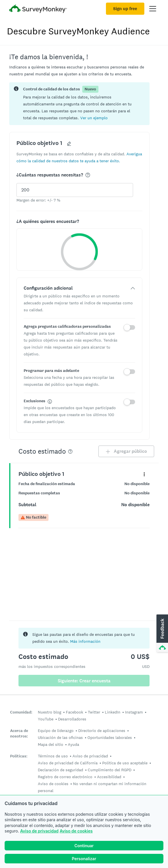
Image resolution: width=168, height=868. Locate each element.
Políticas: (19, 756)
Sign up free (125, 9)
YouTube (46, 719)
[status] (79, 104)
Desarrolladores (72, 719)
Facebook (74, 712)
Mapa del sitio (51, 744)
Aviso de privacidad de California (68, 763)
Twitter (94, 712)
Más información (85, 641)
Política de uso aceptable (125, 763)
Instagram (134, 712)
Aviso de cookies (76, 831)
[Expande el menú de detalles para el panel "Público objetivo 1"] (144, 474)
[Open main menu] (153, 9)
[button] (94, 118)
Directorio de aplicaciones (102, 731)
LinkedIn (113, 712)
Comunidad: (21, 712)
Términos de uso (53, 756)
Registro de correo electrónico (65, 777)
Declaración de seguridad (60, 770)
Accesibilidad (109, 777)
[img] (88, 175)
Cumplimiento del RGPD (110, 770)
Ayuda (73, 744)
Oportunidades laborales (110, 737)
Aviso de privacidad (39, 831)
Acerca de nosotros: (19, 733)
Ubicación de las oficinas (60, 737)
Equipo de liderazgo (56, 731)
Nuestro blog (50, 712)
